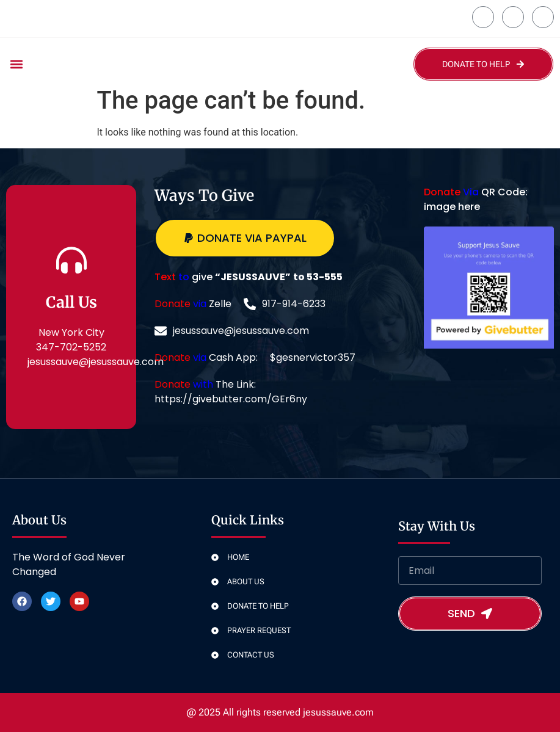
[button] (16, 64)
